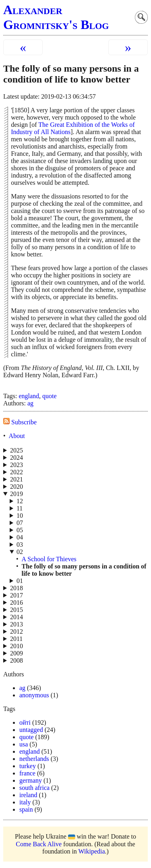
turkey (28, 766)
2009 (17, 653)
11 (20, 508)
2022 (17, 472)
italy (25, 802)
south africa (34, 788)
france (27, 773)
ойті (25, 722)
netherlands (34, 759)
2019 (17, 494)
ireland (28, 795)
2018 (17, 588)
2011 (16, 639)
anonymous (34, 695)
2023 (17, 465)
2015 (17, 610)
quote (50, 396)
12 (20, 501)
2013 (17, 624)
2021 (17, 479)
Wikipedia (92, 851)
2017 (17, 595)
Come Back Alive (39, 844)
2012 (17, 631)
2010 (17, 646)
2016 (17, 602)
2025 (17, 450)
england (29, 396)
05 (20, 530)
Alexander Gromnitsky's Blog (56, 17)
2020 (17, 487)
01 (20, 581)
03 (20, 545)
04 (20, 537)
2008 (17, 660)
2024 (17, 458)
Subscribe (20, 422)
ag (30, 403)
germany (31, 780)
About (17, 436)
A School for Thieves (49, 559)
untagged (31, 730)
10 (20, 516)
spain (26, 809)
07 (20, 523)
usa (24, 744)
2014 (17, 617)
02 (20, 552)
